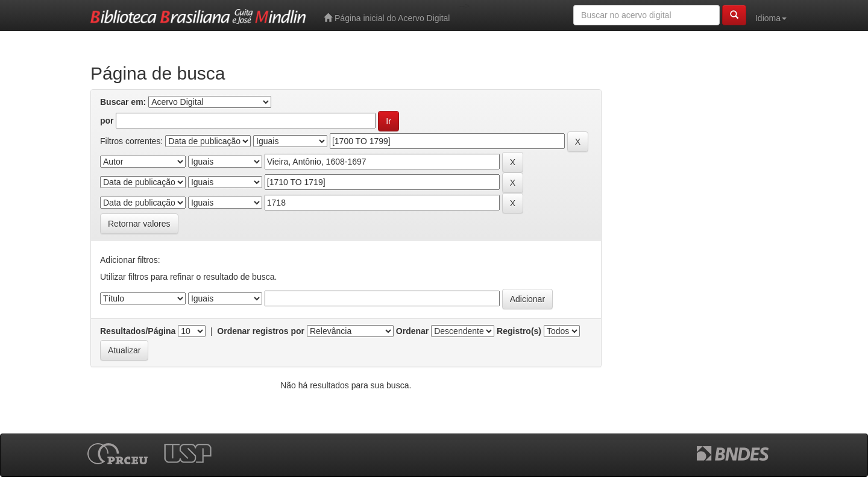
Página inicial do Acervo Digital (387, 18)
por (107, 121)
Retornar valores (139, 224)
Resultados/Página (138, 331)
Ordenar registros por (261, 331)
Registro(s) (519, 331)
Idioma (771, 18)
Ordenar (412, 331)
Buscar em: (123, 102)
